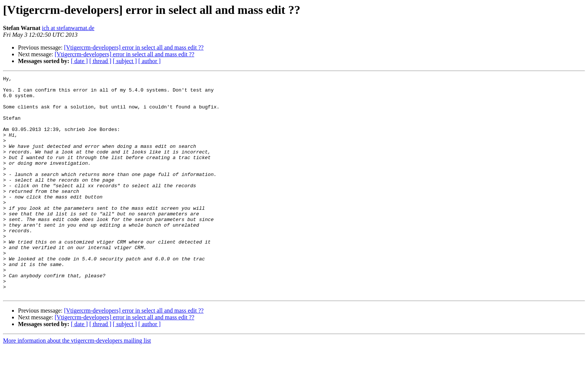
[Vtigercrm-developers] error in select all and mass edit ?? (134, 47)
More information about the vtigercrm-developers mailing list (77, 384)
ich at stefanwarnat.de (68, 28)
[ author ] (150, 61)
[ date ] (79, 61)
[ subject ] (125, 61)
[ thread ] (100, 61)
